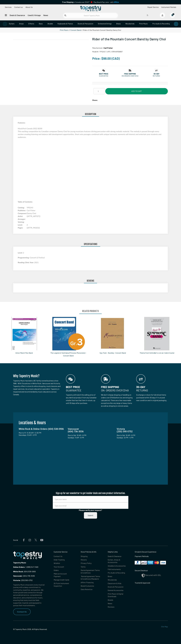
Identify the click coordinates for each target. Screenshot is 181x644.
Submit (90, 515)
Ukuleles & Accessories (117, 566)
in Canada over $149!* (76, 2)
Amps (21, 24)
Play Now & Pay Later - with (106, 2)
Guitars (12, 24)
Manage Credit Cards (61, 580)
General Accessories (116, 590)
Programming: (24, 258)
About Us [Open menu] (29, 7)
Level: (20, 253)
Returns (84, 560)
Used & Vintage (34, 15)
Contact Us (22, 612)
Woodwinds (130, 24)
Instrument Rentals (169, 7)
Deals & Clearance (17, 15)
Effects (31, 24)
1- (26, 567)
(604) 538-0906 (24, 571)
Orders (56, 570)
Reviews (111, 607)
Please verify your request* (90, 510)
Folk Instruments (114, 569)
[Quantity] (99, 91)
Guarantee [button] (104, 76)
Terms (83, 567)
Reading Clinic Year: (26, 262)
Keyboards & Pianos (65, 24)
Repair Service (153, 7)
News (46, 15)
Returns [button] (156, 76)
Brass (118, 24)
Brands (110, 600)
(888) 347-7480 (33, 567)
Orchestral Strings (105, 24)
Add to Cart (137, 91)
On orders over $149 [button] (130, 76)
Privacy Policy (86, 563)
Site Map (164, 627)
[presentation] (5, 24)
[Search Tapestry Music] (91, 16)
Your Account (59, 567)
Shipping (84, 556)
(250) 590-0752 (23, 580)
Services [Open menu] (8, 7)
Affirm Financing (87, 582)
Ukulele (50, 24)
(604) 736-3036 (24, 576)
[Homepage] (90, 8)
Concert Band (76, 30)
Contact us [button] (19, 7)
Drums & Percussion (85, 24)
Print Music (143, 24)
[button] (104, 74)
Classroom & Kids (115, 583)
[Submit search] (65, 15)
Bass (41, 24)
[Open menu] (6, 15)
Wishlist (57, 563)
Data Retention (87, 589)
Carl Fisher (108, 48)
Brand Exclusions (87, 586)
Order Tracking (59, 560)
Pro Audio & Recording (161, 24)
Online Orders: (19, 567)
